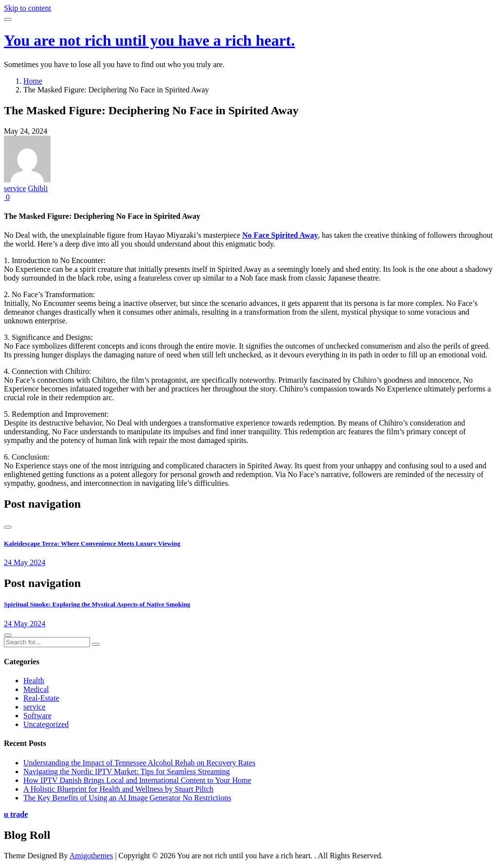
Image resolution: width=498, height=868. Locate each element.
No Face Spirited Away (280, 235)
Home (33, 81)
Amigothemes (91, 856)
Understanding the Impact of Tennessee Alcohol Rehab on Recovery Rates (139, 763)
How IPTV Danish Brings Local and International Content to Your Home (137, 780)
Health (34, 681)
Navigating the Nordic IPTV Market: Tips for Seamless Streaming (127, 771)
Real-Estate (41, 698)
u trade (16, 814)
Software (37, 716)
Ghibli (38, 188)
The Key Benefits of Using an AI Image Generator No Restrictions (127, 798)
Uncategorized (46, 724)
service (15, 188)
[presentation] (8, 527)
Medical (36, 689)
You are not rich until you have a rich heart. (150, 40)
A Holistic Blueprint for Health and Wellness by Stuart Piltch (118, 789)
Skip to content (27, 8)
